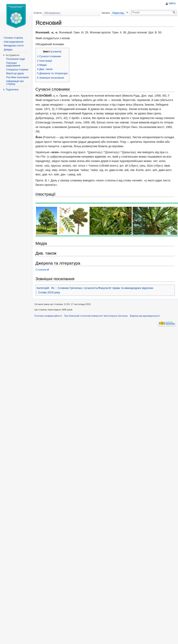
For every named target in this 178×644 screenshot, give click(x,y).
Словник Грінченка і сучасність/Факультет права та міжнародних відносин (105, 288)
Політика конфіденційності (48, 316)
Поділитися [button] (12, 90)
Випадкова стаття (14, 46)
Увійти (172, 3)
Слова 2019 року (49, 292)
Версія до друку (15, 73)
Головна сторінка (13, 38)
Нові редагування (14, 42)
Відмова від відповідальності (145, 316)
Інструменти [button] (13, 55)
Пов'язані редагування (13, 64)
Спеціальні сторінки (17, 70)
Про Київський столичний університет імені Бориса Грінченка (96, 316)
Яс (53, 288)
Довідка (8, 50)
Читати (106, 13)
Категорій (43, 288)
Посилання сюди (16, 59)
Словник (41, 270)
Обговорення (52, 13)
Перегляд (118, 13)
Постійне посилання (17, 77)
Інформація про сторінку (15, 83)
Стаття (37, 13)
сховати (56, 52)
